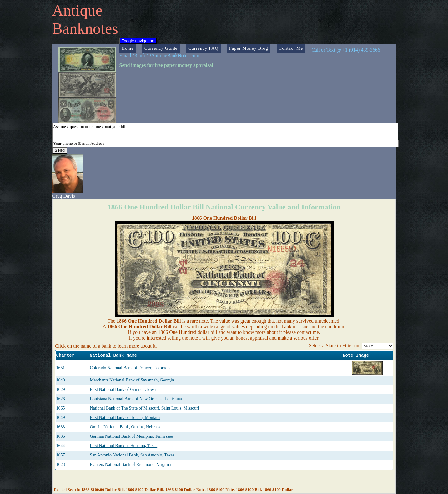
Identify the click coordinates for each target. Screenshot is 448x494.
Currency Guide (161, 48)
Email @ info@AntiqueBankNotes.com (159, 55)
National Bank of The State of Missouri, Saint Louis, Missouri (144, 408)
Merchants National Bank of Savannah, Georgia (132, 380)
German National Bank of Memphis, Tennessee (131, 436)
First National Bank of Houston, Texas (123, 446)
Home (128, 48)
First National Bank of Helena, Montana (125, 418)
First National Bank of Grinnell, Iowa (123, 389)
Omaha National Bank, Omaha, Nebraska (126, 427)
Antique (77, 10)
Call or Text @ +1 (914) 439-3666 (346, 50)
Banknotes (85, 28)
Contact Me (291, 48)
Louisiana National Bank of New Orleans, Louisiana (136, 399)
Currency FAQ (203, 48)
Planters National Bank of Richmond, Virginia (130, 464)
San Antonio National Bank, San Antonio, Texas (132, 455)
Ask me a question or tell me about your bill (225, 132)
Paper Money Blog (249, 48)
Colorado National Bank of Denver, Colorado (130, 368)
